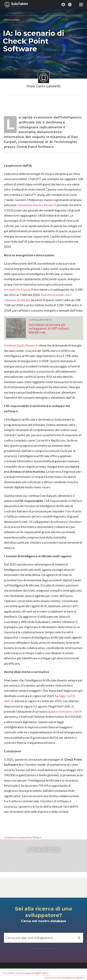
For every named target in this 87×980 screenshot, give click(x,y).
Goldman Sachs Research (21, 345)
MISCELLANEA (12, 20)
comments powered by (23, 837)
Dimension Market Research (37, 205)
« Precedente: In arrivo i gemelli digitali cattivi (25, 973)
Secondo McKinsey (17, 289)
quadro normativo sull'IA (65, 711)
